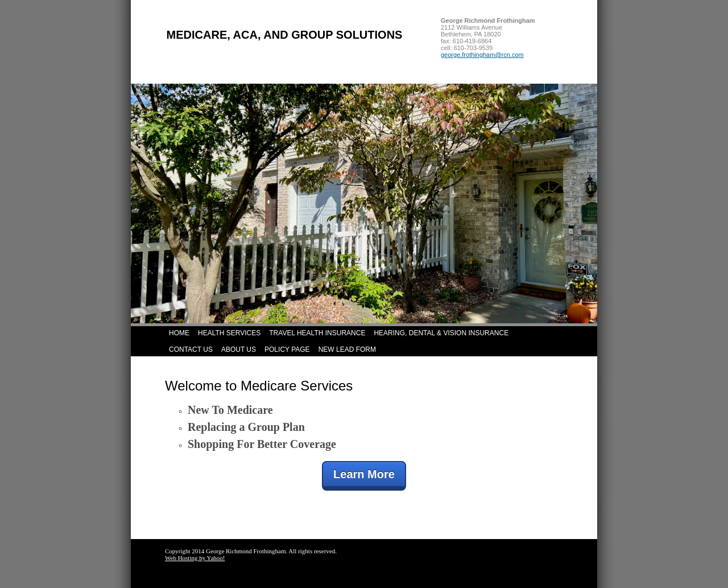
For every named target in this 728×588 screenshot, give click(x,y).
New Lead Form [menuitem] (347, 349)
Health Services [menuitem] (229, 333)
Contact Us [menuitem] (191, 349)
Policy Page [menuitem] (287, 349)
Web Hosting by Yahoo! (195, 558)
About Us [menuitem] (239, 349)
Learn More (364, 474)
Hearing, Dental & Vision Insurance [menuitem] (441, 333)
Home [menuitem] (179, 333)
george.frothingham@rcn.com (482, 55)
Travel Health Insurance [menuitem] (317, 333)
